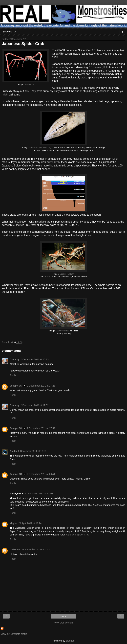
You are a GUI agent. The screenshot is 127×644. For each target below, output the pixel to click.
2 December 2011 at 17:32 (34, 405)
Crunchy (15, 359)
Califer (13, 451)
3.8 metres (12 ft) (99, 67)
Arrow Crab (53, 162)
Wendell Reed (63, 331)
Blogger (70, 641)
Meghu (14, 523)
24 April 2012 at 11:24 (30, 523)
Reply (13, 375)
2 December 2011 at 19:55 (32, 451)
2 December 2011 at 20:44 (41, 474)
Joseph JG (16, 386)
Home (63, 616)
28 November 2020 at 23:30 (36, 550)
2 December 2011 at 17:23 (41, 386)
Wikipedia (29, 85)
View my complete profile (14, 634)
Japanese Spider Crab (77, 535)
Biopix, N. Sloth (67, 274)
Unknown (15, 550)
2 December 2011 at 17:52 (41, 428)
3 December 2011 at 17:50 (39, 494)
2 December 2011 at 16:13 (34, 359)
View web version (63, 623)
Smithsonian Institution (40, 148)
